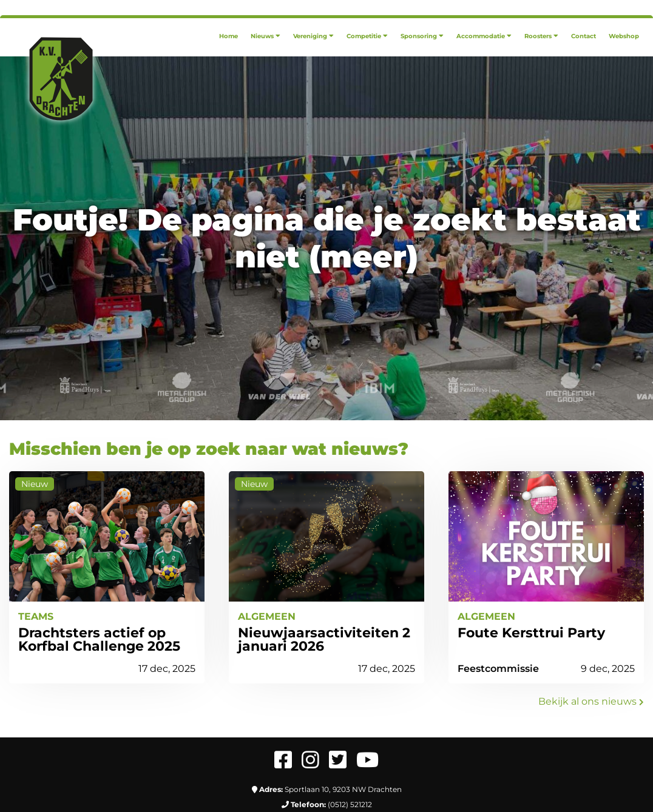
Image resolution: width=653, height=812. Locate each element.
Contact (584, 36)
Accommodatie (484, 36)
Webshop (624, 36)
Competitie (367, 36)
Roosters (541, 36)
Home (228, 36)
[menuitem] (228, 36)
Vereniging (313, 36)
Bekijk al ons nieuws (591, 701)
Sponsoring (422, 36)
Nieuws (266, 36)
